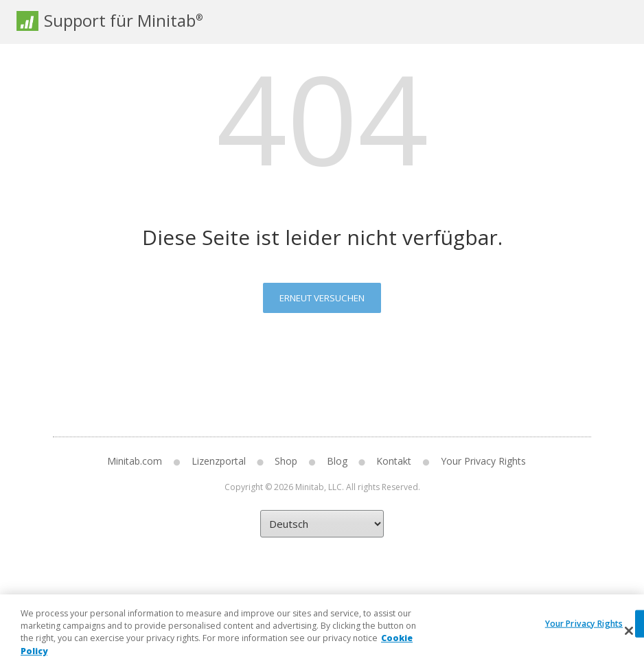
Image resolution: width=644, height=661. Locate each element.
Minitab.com (135, 461)
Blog (337, 461)
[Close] (629, 638)
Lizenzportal (219, 461)
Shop (286, 461)
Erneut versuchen (322, 298)
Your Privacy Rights (483, 461)
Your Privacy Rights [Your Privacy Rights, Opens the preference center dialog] (584, 631)
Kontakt (394, 461)
